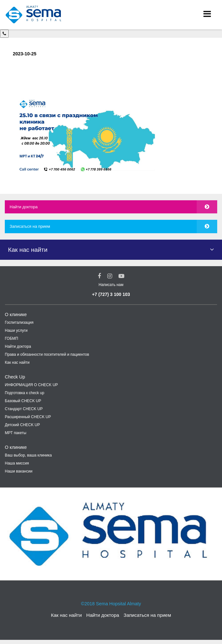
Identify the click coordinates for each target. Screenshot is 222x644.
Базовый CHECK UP (23, 401)
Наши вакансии (19, 471)
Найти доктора (24, 207)
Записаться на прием (30, 226)
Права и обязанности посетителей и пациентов (47, 354)
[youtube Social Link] (121, 276)
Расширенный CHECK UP (28, 417)
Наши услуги (16, 330)
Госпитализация (19, 322)
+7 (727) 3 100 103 (111, 294)
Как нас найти (17, 362)
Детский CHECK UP (22, 425)
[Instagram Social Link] (110, 276)
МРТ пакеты (16, 433)
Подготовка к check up (25, 393)
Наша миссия (17, 463)
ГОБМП (12, 338)
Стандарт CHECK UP (24, 409)
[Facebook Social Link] (99, 276)
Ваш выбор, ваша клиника (28, 455)
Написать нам (111, 285)
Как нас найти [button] (28, 250)
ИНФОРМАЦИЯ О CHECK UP (31, 385)
